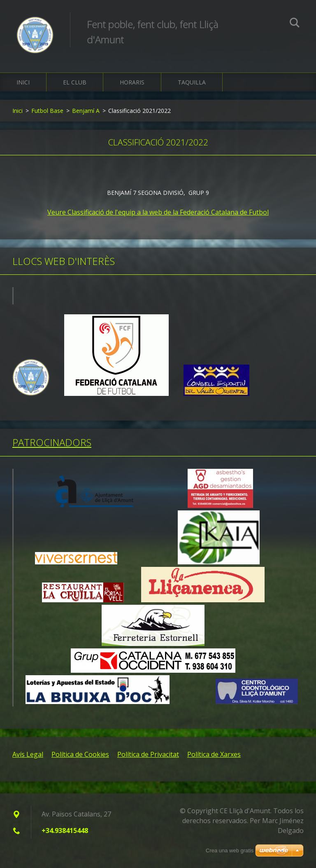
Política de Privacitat (148, 754)
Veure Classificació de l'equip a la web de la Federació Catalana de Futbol (158, 212)
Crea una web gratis (230, 850)
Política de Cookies (80, 754)
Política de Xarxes (214, 754)
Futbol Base (47, 111)
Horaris (132, 82)
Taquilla (192, 82)
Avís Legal (28, 754)
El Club (75, 82)
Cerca (295, 24)
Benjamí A (86, 111)
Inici (23, 82)
